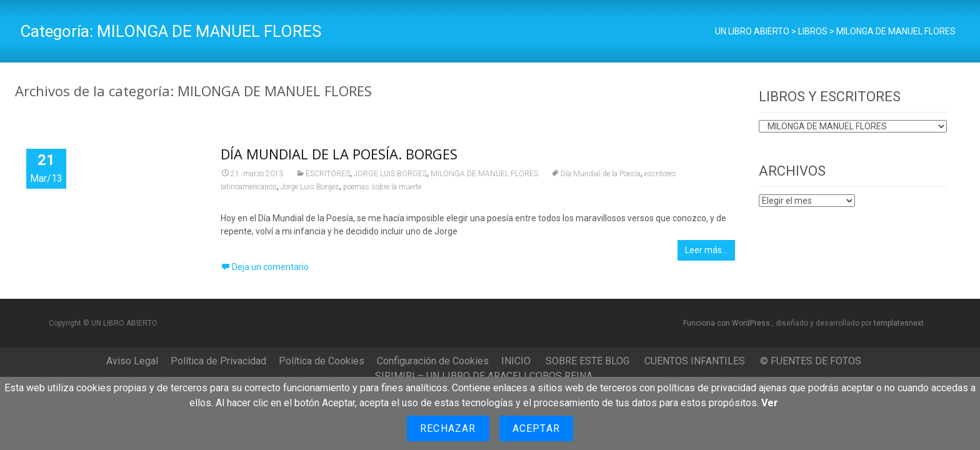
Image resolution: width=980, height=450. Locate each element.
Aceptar (536, 428)
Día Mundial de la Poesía (601, 174)
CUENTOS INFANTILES (695, 361)
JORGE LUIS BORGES (390, 174)
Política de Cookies (322, 361)
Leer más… (706, 250)
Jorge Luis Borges (310, 187)
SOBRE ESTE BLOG (587, 361)
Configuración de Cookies (433, 361)
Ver (770, 403)
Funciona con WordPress (727, 323)
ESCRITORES (328, 174)
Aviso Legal (132, 361)
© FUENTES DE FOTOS (811, 361)
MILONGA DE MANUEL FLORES (484, 174)
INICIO (516, 361)
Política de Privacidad (218, 361)
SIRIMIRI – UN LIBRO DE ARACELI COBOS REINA (484, 376)
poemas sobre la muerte (382, 187)
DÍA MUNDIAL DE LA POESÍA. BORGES (339, 154)
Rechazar (448, 428)
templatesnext (899, 323)
